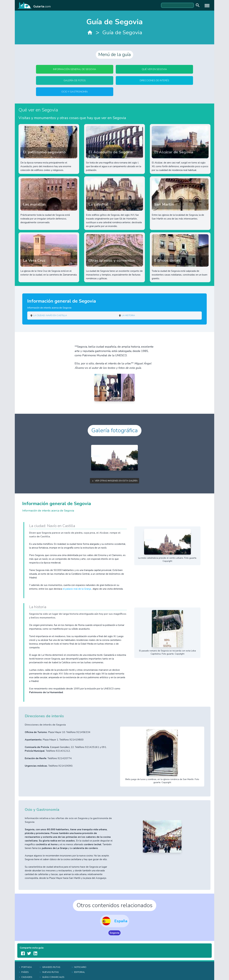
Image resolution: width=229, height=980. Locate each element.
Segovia (114, 933)
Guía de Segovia (122, 32)
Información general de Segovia (75, 69)
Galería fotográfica (115, 430)
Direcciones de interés (154, 80)
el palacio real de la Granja (77, 589)
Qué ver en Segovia (154, 69)
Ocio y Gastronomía (75, 92)
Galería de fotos (75, 80)
